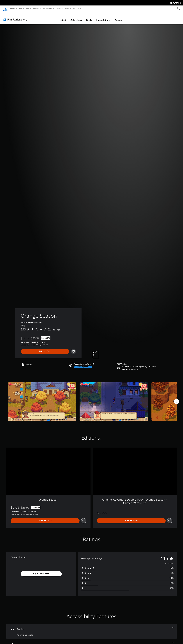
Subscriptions (103, 17)
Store (67, 8)
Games (12, 8)
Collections (76, 17)
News (59, 8)
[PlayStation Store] (16, 17)
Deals (89, 17)
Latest (63, 17)
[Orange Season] (42, 399)
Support (76, 8)
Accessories (47, 8)
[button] (83, 364)
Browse (119, 17)
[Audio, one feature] (91, 628)
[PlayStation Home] (5, 9)
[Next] (177, 399)
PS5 (20, 8)
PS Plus (36, 8)
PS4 (27, 8)
